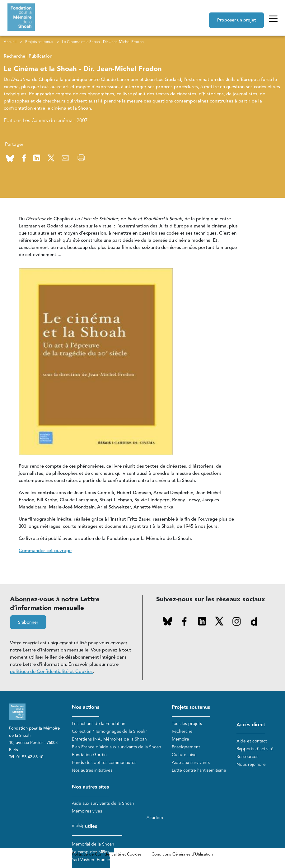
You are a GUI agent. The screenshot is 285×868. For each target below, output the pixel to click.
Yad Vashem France (91, 860)
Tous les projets (187, 724)
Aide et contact (252, 741)
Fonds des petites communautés (104, 763)
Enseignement (186, 747)
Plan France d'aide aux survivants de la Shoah (117, 747)
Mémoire (180, 739)
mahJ (77, 825)
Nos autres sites (90, 787)
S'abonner (28, 622)
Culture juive (184, 755)
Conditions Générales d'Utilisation (182, 854)
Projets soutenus (39, 42)
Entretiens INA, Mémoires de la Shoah (109, 739)
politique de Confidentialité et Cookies (51, 672)
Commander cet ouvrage (45, 551)
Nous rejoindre (251, 764)
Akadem (155, 818)
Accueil (10, 42)
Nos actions (86, 707)
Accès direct (251, 725)
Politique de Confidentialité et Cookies (107, 854)
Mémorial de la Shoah (93, 844)
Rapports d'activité (255, 749)
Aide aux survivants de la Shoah (103, 803)
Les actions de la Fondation (99, 724)
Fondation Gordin (89, 755)
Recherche (182, 731)
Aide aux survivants (191, 763)
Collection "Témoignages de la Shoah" (110, 731)
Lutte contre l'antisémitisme (199, 770)
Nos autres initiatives (92, 770)
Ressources (247, 757)
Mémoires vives (87, 811)
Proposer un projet (236, 20)
